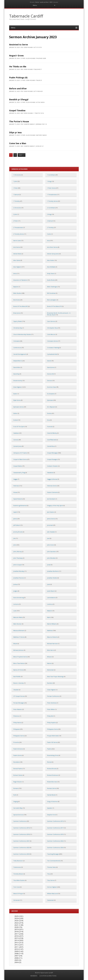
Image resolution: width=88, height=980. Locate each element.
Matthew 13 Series (19, 637)
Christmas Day (18, 328)
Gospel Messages (52, 453)
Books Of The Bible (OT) (54, 306)
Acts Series (17, 247)
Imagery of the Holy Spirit (55, 506)
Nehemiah (50, 670)
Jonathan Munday (19, 571)
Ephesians (50, 400)
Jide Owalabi (51, 532)
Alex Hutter (51, 260)
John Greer (51, 545)
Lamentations (51, 598)
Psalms (49, 749)
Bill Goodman (51, 293)
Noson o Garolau (19, 683)
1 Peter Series (52, 188)
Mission (49, 657)
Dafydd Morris (18, 361)
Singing (16, 802)
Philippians (17, 729)
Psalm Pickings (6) (18, 77)
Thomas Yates (52, 867)
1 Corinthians (51, 175)
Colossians (17, 341)
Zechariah (16, 900)
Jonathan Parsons (19, 578)
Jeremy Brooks (18, 532)
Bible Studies (17, 293)
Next (22, 155)
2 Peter (16, 221)
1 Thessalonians (52, 195)
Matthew (50, 630)
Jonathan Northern (53, 571)
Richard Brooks (52, 769)
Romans (16, 788)
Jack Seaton (51, 512)
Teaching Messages (53, 854)
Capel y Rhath (18, 321)
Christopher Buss (52, 328)
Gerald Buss (51, 446)
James (15, 519)
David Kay (16, 374)
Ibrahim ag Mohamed (20, 506)
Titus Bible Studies (19, 880)
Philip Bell (50, 716)
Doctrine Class (52, 387)
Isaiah (15, 512)
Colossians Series (52, 341)
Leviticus (50, 604)
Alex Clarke (17, 260)
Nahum (49, 663)
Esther (15, 413)
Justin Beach (51, 591)
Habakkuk (50, 473)
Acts (48, 241)
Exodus (49, 413)
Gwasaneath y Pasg (19, 473)
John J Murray (18, 552)
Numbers (50, 683)
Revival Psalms (18, 769)
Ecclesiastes (51, 394)
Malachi (50, 611)
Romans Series (52, 788)
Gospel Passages (52, 459)
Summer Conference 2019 (55, 834)
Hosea (15, 492)
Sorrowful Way (18, 808)
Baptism (16, 287)
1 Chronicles (17, 175)
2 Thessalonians (18, 227)
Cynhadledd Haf (52, 354)
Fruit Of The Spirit (19, 427)
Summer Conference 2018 (21, 834)
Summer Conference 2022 (55, 841)
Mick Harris (51, 650)
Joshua (15, 584)
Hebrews (16, 486)
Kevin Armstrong (19, 598)
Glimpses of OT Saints (20, 453)
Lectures (16, 604)
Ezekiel (16, 420)
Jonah (49, 565)
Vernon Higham (52, 887)
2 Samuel (50, 221)
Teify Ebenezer (18, 861)
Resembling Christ (53, 755)
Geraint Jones (18, 446)
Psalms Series (18, 755)
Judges (15, 591)
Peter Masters (18, 709)
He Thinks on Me (18, 67)
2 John (15, 214)
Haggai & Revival (52, 479)
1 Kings (49, 181)
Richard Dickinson (53, 775)
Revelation (17, 762)
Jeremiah (50, 525)
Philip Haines (17, 723)
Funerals (50, 427)
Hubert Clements (52, 492)
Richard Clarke (18, 775)
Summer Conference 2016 (21, 828)
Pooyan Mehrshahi (53, 736)
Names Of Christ (18, 670)
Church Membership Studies (22, 334)
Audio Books (51, 280)
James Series (51, 519)
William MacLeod (52, 894)
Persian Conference (53, 696)
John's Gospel (18, 565)
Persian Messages (19, 703)
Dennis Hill (50, 374)
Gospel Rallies (18, 466)
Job (14, 538)
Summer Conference (20, 821)
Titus (49, 874)
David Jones (51, 367)
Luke (15, 611)
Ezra (49, 420)
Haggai (15, 479)
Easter (15, 394)
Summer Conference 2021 (21, 841)
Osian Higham (51, 690)
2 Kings (49, 214)
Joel (48, 538)
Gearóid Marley (52, 433)
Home (37, 2)
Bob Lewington (52, 300)
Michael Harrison (52, 644)
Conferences (17, 348)
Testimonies (17, 867)
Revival (49, 762)
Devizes (50, 381)
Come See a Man (18, 143)
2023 (51, 2)
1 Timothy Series (52, 201)
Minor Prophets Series (20, 657)
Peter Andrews (52, 703)
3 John (49, 234)
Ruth (15, 795)
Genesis (16, 440)
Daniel (49, 361)
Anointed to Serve (19, 45)
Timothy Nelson (18, 874)
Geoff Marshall (52, 440)
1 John (15, 181)
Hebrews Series (52, 486)
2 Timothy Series (19, 234)
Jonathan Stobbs (52, 578)
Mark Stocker (17, 624)
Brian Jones (17, 313)
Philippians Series (53, 729)
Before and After (18, 88)
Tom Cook (17, 887)
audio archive (44, 2)
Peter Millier (51, 709)
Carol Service (51, 321)
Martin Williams (52, 624)
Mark (49, 617)
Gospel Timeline (17, 110)
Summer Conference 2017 (55, 828)
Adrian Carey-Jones (53, 254)
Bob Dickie (17, 300)
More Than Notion (19, 663)
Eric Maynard (51, 407)
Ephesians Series (19, 407)
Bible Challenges (52, 287)
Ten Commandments (54, 861)
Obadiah (16, 690)
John (15, 545)
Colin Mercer (51, 334)
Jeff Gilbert (17, 525)
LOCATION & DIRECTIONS (48, 976)
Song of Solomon (52, 802)
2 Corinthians (51, 208)
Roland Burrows (52, 782)
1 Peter (16, 188)
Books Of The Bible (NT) (21, 306)
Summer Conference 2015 (55, 821)
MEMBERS (34, 976)
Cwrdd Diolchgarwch (20, 354)
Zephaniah (50, 900)
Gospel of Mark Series (20, 459)
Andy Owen (51, 274)
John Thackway (18, 558)
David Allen (17, 367)
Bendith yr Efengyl (19, 99)
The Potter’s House (19, 121)
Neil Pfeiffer (17, 677)
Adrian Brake (17, 254)
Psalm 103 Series (52, 742)
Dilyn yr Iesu (15, 132)
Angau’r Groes (16, 56)
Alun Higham (17, 267)
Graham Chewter (53, 466)
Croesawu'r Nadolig (53, 348)
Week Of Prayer (18, 894)
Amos (15, 274)
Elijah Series (17, 400)
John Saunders (52, 552)
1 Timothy (16, 201)
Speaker (50, 808)
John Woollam (51, 558)
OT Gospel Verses (19, 696)
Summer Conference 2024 (55, 848)
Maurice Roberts (52, 637)
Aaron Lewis (17, 241)
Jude (49, 584)
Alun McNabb (51, 267)
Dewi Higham (17, 387)
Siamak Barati (51, 795)
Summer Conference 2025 (21, 854)
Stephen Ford (51, 815)
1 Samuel (16, 195)
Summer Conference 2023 (21, 848)
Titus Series (51, 880)
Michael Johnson (18, 650)
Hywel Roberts (18, 499)
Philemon (16, 716)
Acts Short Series (52, 247)
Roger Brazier (18, 782)
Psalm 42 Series (18, 749)
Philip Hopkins (52, 723)
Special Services (18, 815)
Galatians (16, 433)
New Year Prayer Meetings (55, 677)
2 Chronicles (17, 208)
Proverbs (16, 742)
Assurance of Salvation (20, 280)
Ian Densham (51, 499)
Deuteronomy (18, 381)
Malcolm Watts (18, 617)
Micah (15, 644)
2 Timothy (50, 227)
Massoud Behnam (19, 630)
